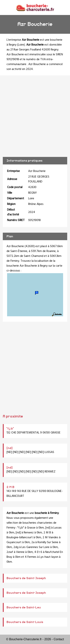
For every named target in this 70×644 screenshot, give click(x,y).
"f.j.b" (10, 429)
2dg (16, 547)
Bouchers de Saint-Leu (24, 607)
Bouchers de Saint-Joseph (26, 578)
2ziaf (10, 552)
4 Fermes (31, 557)
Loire (21, 45)
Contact (59, 639)
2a (33, 542)
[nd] (10, 448)
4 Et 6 (38, 552)
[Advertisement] (35, 116)
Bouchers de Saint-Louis (25, 622)
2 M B (10, 487)
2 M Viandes (50, 538)
